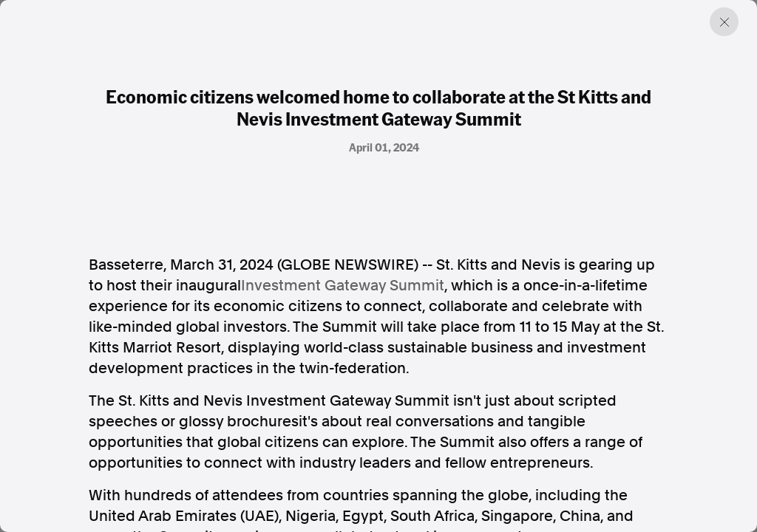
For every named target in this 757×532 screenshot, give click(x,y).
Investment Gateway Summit (343, 285)
